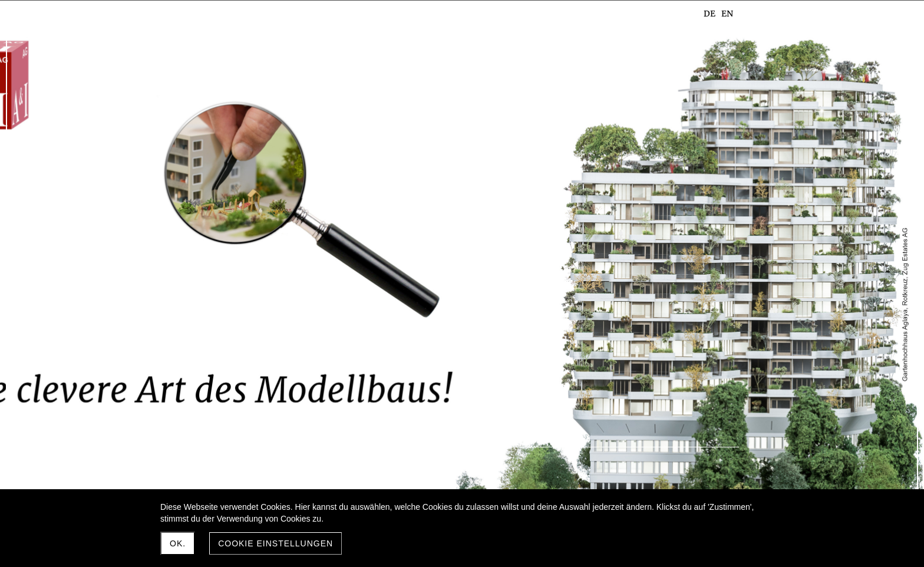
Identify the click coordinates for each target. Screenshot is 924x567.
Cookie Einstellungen (275, 543)
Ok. (178, 543)
